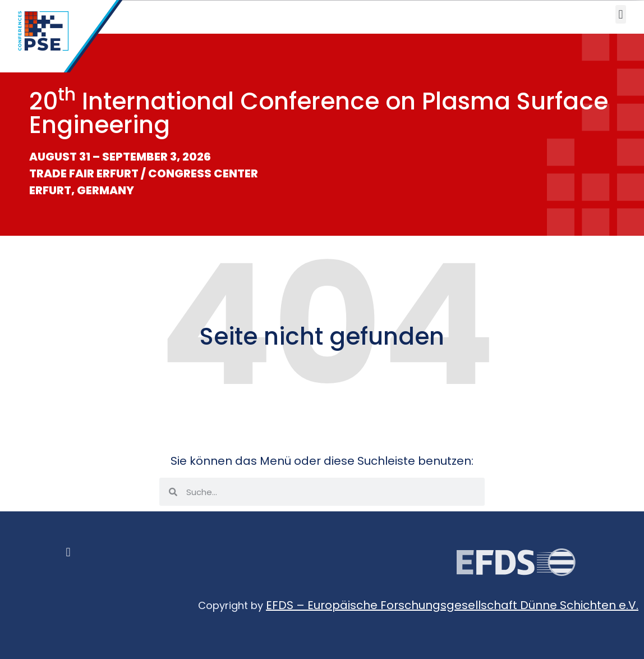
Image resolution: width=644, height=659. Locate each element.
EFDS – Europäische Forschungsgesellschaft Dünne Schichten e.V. (452, 605)
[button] (621, 14)
